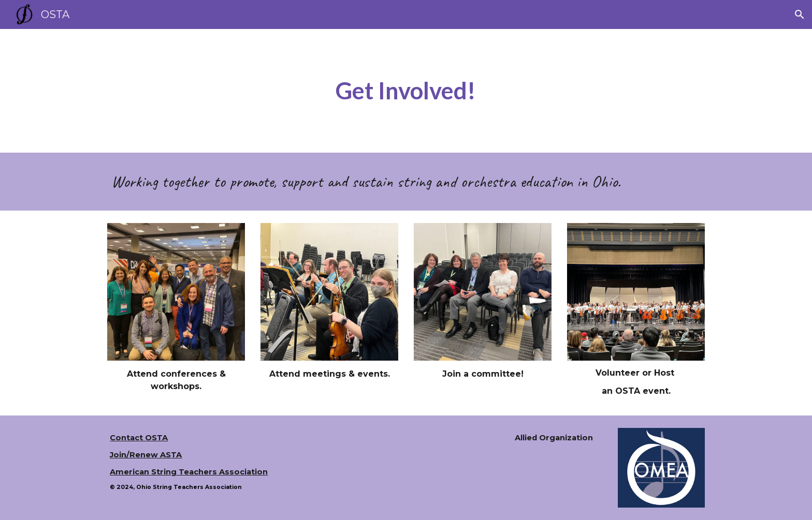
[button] (800, 14)
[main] (406, 91)
